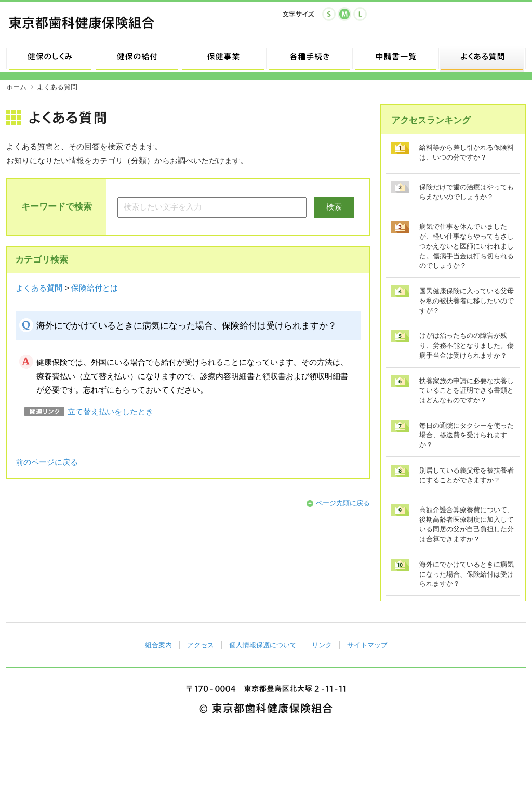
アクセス (201, 645)
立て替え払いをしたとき (110, 412)
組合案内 (158, 645)
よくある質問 (39, 288)
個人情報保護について (263, 645)
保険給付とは (95, 288)
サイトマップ (367, 645)
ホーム (16, 87)
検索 (334, 207)
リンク (322, 645)
